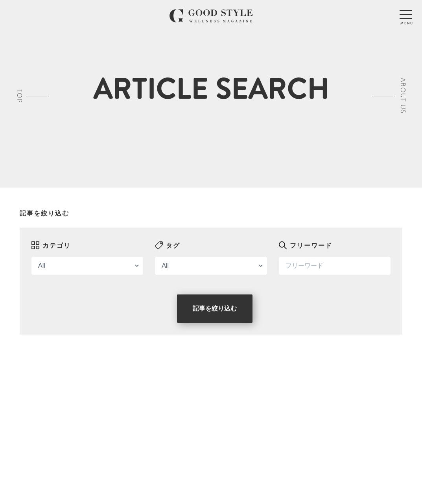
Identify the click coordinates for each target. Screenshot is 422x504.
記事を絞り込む (215, 308)
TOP (19, 96)
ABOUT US (403, 96)
